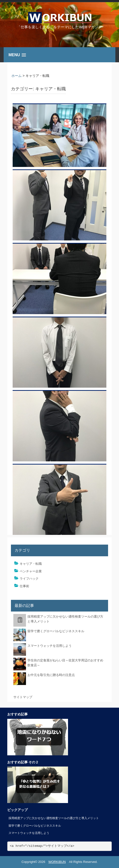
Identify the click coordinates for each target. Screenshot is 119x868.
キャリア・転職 (31, 564)
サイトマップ (23, 697)
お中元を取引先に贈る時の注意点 (51, 675)
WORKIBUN (57, 862)
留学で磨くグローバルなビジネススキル (56, 631)
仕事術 (24, 586)
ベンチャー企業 (31, 571)
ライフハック (29, 579)
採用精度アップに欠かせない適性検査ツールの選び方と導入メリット (54, 818)
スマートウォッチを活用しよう (50, 646)
